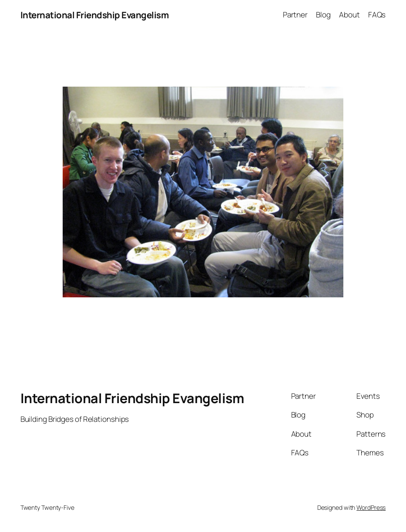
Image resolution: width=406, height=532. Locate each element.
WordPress (371, 507)
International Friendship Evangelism (95, 15)
